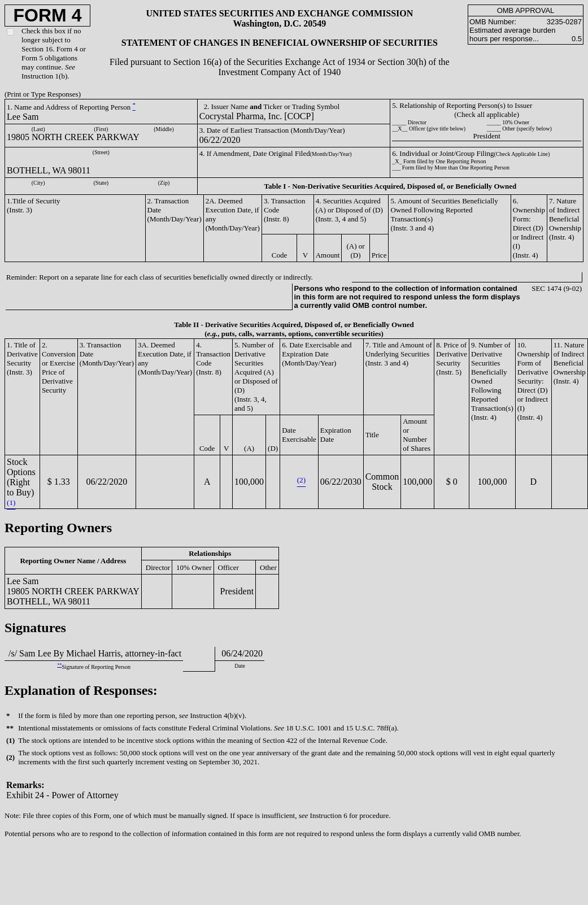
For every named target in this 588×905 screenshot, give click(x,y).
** (59, 665)
